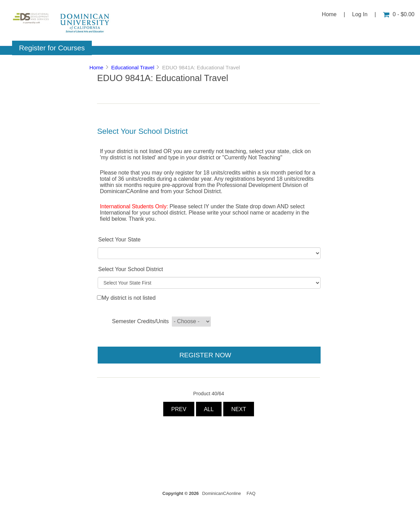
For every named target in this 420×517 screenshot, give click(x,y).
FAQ (251, 493)
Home (329, 14)
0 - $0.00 (399, 14)
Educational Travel (133, 67)
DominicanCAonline (222, 493)
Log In (360, 14)
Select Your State (120, 240)
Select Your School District (131, 269)
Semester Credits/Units (141, 321)
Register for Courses (52, 48)
